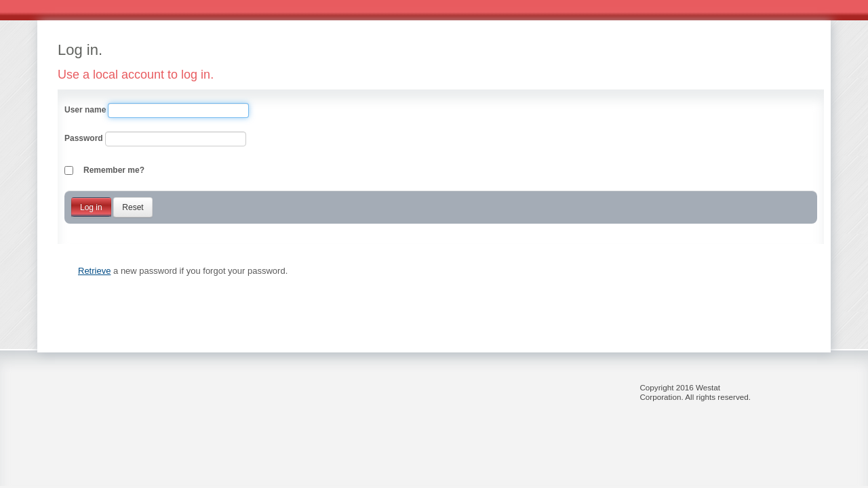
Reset (133, 207)
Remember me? (114, 170)
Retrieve (94, 271)
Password (84, 138)
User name (85, 110)
